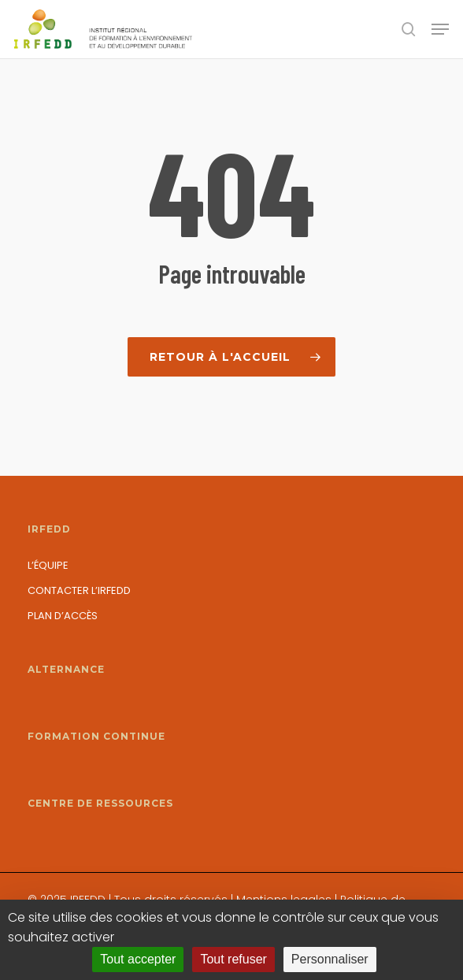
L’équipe (48, 565)
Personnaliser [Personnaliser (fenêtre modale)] (330, 959)
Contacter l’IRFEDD (79, 590)
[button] (440, 29)
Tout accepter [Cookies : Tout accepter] (138, 959)
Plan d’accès (63, 616)
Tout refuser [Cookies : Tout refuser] (233, 959)
